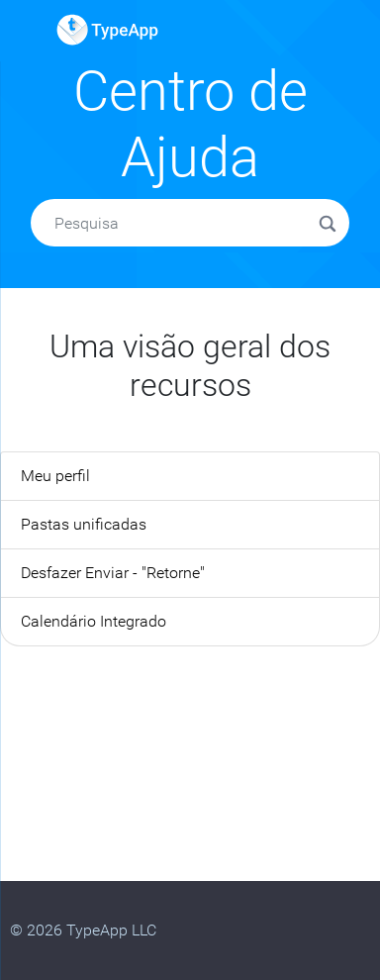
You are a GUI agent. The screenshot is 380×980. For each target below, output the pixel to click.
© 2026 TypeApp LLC (83, 930)
